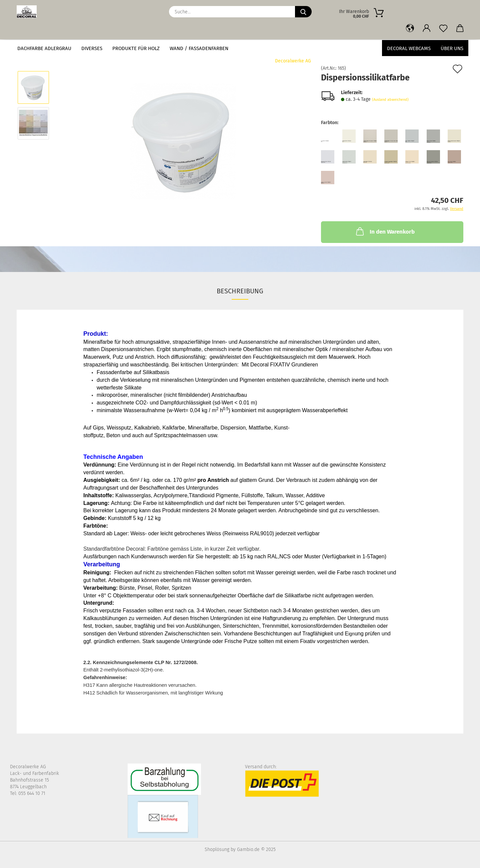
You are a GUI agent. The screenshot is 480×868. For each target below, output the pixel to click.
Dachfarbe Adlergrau (44, 48)
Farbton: (330, 123)
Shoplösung (217, 849)
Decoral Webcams (409, 48)
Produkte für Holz (136, 48)
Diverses (92, 48)
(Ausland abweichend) (390, 100)
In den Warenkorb (385, 231)
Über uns (452, 48)
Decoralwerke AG (293, 61)
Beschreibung (240, 291)
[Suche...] (303, 12)
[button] (410, 28)
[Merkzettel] (443, 28)
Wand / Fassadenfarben (199, 48)
